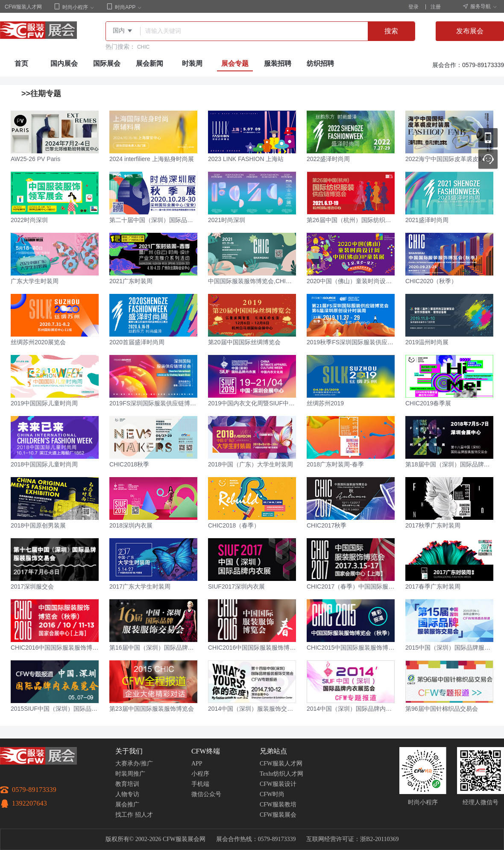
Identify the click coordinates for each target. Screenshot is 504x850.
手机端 (200, 784)
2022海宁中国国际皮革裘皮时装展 (449, 159)
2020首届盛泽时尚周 (137, 342)
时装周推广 (130, 774)
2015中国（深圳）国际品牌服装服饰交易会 (449, 648)
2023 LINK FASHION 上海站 (246, 159)
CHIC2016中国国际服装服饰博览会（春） (252, 648)
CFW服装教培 (278, 805)
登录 (413, 7)
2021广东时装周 (131, 281)
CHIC (143, 47)
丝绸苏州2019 (325, 403)
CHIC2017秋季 (327, 525)
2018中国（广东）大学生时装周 (251, 464)
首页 (21, 63)
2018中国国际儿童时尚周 (44, 464)
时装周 (192, 63)
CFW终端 (206, 751)
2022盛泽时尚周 (328, 159)
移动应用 (488, 138)
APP (197, 764)
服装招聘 (278, 63)
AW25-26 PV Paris (35, 159)
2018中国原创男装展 (38, 525)
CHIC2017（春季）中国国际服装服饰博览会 (351, 586)
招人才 (144, 815)
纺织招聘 (320, 63)
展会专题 (235, 63)
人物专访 (127, 794)
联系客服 (488, 159)
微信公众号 (206, 794)
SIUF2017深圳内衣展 (236, 586)
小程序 (200, 774)
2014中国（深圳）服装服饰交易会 (252, 709)
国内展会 (64, 63)
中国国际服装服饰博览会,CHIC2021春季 (252, 281)
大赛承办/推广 (134, 764)
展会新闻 (149, 63)
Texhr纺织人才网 (281, 774)
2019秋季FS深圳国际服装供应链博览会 (351, 342)
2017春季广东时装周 (433, 586)
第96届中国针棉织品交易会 (442, 709)
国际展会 (107, 63)
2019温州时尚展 (427, 342)
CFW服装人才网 (23, 7)
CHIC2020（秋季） (431, 281)
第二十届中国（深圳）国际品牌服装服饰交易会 (153, 220)
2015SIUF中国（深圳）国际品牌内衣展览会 (55, 709)
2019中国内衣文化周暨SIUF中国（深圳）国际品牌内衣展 (252, 403)
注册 (436, 7)
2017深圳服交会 (32, 586)
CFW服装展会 (278, 815)
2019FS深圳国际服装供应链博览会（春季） (153, 403)
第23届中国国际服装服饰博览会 (152, 709)
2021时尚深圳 (227, 220)
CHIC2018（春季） (234, 525)
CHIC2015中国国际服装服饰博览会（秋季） (351, 648)
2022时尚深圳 (29, 220)
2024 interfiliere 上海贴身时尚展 (152, 159)
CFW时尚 (272, 794)
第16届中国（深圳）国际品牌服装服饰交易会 (153, 648)
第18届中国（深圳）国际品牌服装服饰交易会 (449, 464)
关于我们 (129, 751)
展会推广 (127, 805)
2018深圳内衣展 (131, 525)
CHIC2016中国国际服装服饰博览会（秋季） (55, 648)
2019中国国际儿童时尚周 (44, 403)
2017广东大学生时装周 (140, 586)
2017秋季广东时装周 (433, 525)
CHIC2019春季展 (428, 403)
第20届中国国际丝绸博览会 (244, 342)
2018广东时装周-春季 (335, 464)
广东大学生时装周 (35, 281)
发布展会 (470, 31)
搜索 (391, 31)
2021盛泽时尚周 (427, 220)
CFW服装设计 (278, 784)
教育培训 (127, 784)
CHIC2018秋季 (129, 464)
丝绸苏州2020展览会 (38, 342)
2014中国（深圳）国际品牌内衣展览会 (351, 709)
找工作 (124, 815)
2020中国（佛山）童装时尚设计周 (351, 281)
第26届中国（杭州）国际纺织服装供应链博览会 (351, 220)
